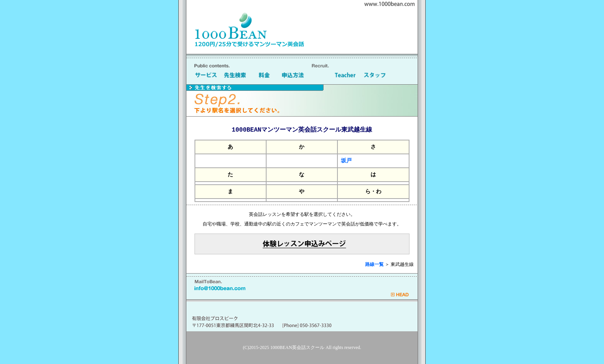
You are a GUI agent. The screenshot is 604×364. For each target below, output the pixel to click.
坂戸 (346, 161)
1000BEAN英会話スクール (298, 347)
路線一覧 (374, 264)
